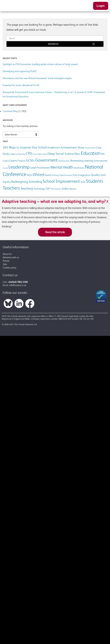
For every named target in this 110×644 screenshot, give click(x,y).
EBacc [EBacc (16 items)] (77, 154)
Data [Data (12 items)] (45, 154)
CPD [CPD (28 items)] (29, 154)
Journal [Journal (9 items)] (5, 168)
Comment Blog (10, 111)
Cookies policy (9, 268)
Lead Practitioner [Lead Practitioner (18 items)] (40, 168)
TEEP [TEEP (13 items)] (48, 189)
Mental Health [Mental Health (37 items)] (62, 167)
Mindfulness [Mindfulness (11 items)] (79, 168)
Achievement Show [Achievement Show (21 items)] (72, 147)
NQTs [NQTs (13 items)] (29, 175)
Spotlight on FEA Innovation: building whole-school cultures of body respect (40, 64)
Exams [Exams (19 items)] (13, 161)
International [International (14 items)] (100, 161)
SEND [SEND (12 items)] (83, 182)
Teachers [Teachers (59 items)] (11, 188)
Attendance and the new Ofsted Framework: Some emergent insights (37, 78)
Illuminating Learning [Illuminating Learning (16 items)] (82, 161)
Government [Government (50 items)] (46, 160)
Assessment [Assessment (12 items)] (90, 148)
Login (101, 6)
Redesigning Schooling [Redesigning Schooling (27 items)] (27, 181)
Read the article (55, 232)
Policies (6, 261)
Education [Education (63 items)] (91, 153)
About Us (7, 254)
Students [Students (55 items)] (95, 181)
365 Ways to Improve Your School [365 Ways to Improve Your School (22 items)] (25, 147)
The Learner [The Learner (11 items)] (56, 189)
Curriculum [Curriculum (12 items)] (37, 154)
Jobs (5, 264)
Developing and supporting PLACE (20, 71)
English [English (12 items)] (6, 161)
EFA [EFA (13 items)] (103, 154)
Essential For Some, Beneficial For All (21, 85)
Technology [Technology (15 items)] (39, 189)
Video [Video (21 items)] (65, 188)
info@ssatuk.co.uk (18, 285)
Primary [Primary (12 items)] (55, 175)
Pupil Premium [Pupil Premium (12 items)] (66, 175)
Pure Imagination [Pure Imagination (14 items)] (82, 175)
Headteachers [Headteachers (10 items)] (64, 161)
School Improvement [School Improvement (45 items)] (61, 181)
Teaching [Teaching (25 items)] (27, 188)
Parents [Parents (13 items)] (48, 175)
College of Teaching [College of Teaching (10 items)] (17, 154)
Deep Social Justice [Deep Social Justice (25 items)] (61, 154)
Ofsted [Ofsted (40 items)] (38, 174)
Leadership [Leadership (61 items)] (19, 167)
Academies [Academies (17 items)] (54, 148)
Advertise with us (11, 257)
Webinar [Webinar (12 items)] (73, 189)
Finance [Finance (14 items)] (21, 161)
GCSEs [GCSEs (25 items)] (30, 160)
